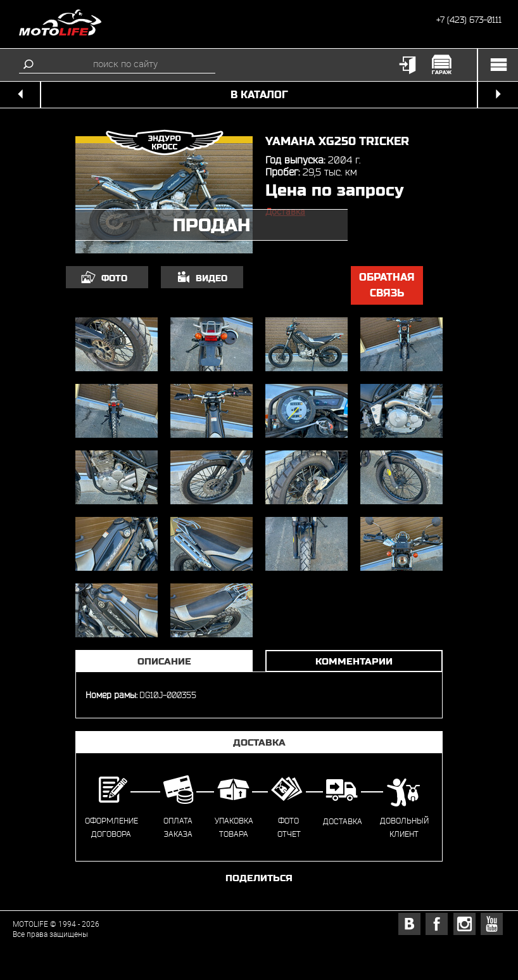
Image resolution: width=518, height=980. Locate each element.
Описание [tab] (164, 661)
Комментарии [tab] (354, 661)
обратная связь (387, 285)
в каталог (259, 95)
